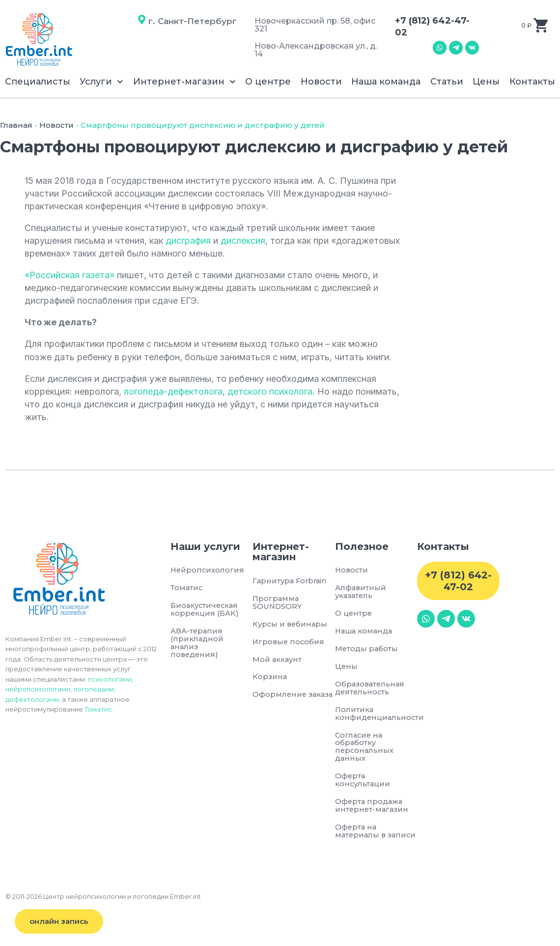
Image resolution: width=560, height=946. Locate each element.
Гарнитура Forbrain (291, 581)
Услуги (101, 82)
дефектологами (32, 699)
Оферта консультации (363, 782)
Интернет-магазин (184, 82)
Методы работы (367, 649)
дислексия (243, 241)
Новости (321, 82)
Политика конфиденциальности (376, 715)
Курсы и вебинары (291, 624)
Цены (486, 82)
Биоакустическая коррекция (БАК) (206, 610)
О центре (268, 82)
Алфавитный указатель (361, 592)
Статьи (447, 82)
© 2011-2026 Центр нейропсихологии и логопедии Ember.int (103, 907)
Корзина (270, 678)
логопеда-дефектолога (173, 391)
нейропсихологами (38, 689)
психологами (110, 679)
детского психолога (270, 391)
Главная (16, 125)
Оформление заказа (280, 700)
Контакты (532, 82)
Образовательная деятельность (371, 689)
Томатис (98, 709)
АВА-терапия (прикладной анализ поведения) (197, 644)
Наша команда (386, 82)
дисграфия (188, 241)
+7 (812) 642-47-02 (458, 581)
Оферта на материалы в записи (361, 838)
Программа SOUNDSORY (278, 603)
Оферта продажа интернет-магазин (373, 808)
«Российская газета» (70, 275)
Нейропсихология (207, 570)
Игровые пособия (289, 643)
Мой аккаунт (278, 660)
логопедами (94, 689)
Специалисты (38, 82)
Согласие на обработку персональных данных (365, 748)
